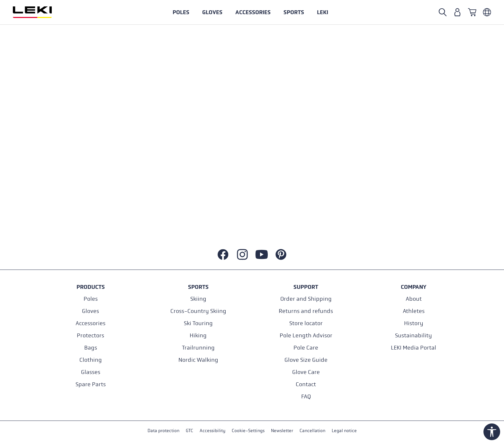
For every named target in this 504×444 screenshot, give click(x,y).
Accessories (90, 323)
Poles (91, 299)
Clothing (91, 360)
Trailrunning (198, 348)
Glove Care (306, 372)
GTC (189, 431)
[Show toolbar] (492, 432)
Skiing (198, 299)
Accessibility (212, 431)
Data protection (163, 431)
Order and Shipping (306, 299)
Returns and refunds (306, 311)
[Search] (443, 12)
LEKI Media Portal (414, 348)
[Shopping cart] (472, 12)
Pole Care (306, 348)
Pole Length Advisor (306, 336)
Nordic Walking (198, 360)
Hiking (198, 336)
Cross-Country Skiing (198, 311)
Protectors (90, 336)
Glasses (91, 372)
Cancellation (312, 431)
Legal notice (344, 431)
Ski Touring (198, 323)
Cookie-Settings (248, 431)
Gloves (90, 311)
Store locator (306, 323)
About (414, 299)
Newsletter (282, 431)
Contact (306, 384)
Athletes (414, 311)
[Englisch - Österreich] (487, 12)
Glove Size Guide (306, 360)
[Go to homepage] (39, 12)
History (414, 323)
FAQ (306, 397)
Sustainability (414, 336)
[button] (294, 12)
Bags (91, 348)
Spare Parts (91, 384)
